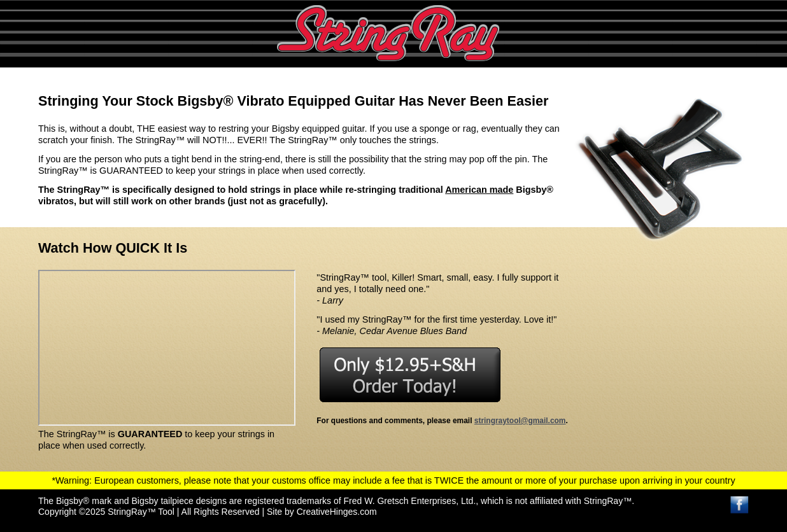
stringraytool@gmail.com (520, 421)
